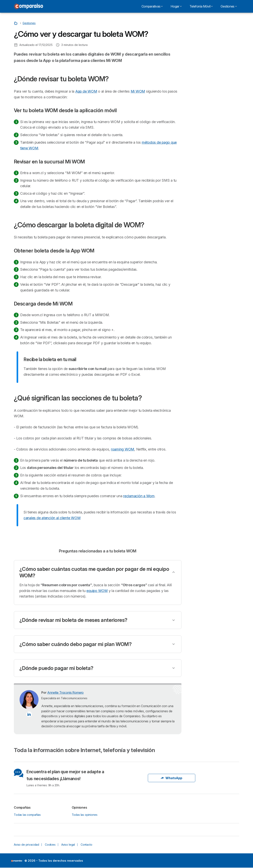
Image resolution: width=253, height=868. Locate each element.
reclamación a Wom (139, 496)
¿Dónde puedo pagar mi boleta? (56, 668)
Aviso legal (68, 845)
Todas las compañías (27, 815)
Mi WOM (138, 91)
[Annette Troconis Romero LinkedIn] (29, 714)
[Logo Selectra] (28, 6)
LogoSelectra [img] (17, 861)
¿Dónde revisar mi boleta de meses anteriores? (73, 620)
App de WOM (86, 91)
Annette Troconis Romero (65, 693)
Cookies (50, 845)
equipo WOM (97, 591)
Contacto (86, 845)
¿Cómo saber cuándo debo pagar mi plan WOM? (75, 644)
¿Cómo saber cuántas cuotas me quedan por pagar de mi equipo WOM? (94, 572)
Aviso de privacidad (26, 845)
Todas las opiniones (85, 815)
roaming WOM (123, 449)
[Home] (16, 23)
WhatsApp (171, 778)
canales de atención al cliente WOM (52, 518)
